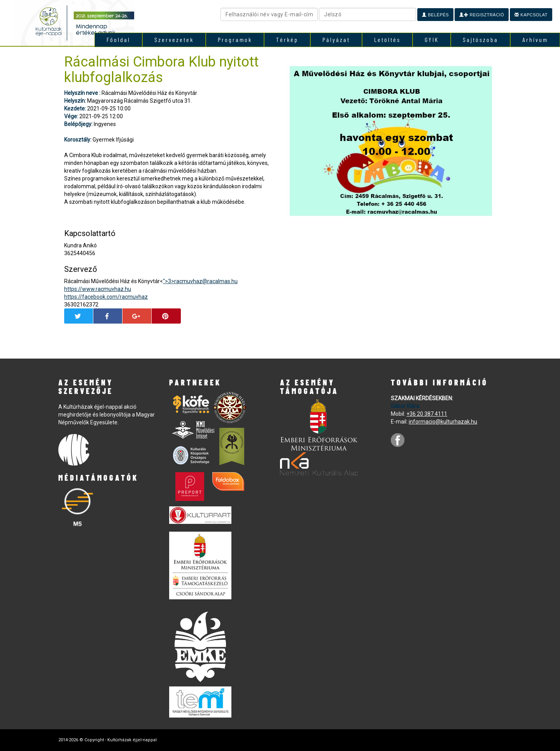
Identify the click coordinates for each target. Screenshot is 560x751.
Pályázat (336, 39)
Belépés (435, 15)
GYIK (432, 39)
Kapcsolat (531, 15)
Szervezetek (174, 39)
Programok (235, 39)
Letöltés (387, 39)
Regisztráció (482, 15)
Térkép (287, 39)
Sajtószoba (480, 39)
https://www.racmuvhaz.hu (98, 289)
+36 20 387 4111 (427, 414)
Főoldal (118, 39)
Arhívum (535, 39)
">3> (200, 281)
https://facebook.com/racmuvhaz (106, 297)
